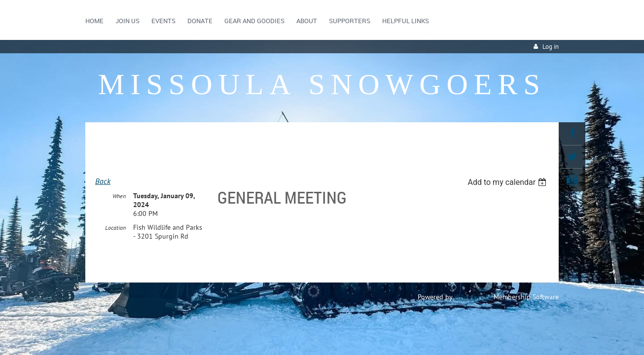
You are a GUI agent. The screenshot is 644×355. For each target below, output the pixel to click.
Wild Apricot (473, 297)
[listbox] (508, 182)
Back (103, 181)
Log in (551, 47)
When (119, 196)
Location (115, 228)
